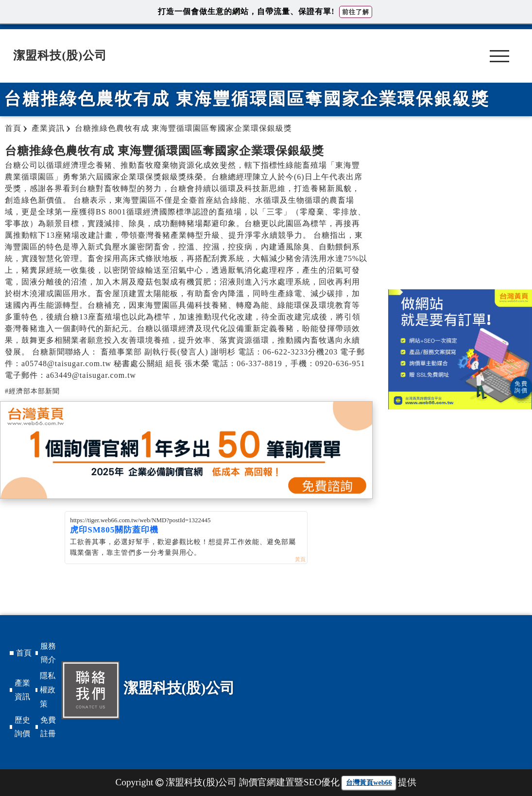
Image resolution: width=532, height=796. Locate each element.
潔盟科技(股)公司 (60, 55)
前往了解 (356, 12)
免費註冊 (48, 727)
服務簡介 (48, 653)
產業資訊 (22, 690)
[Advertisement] (460, 212)
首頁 (24, 653)
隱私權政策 (48, 690)
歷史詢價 (22, 727)
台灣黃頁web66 (369, 783)
